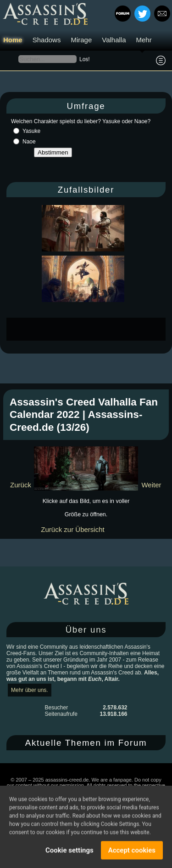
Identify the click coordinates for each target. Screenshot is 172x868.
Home (13, 40)
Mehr (144, 40)
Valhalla (114, 40)
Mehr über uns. (30, 690)
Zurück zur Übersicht (72, 529)
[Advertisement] (89, 329)
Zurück (21, 485)
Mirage (81, 40)
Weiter (151, 485)
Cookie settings (69, 851)
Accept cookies (132, 851)
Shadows (47, 40)
